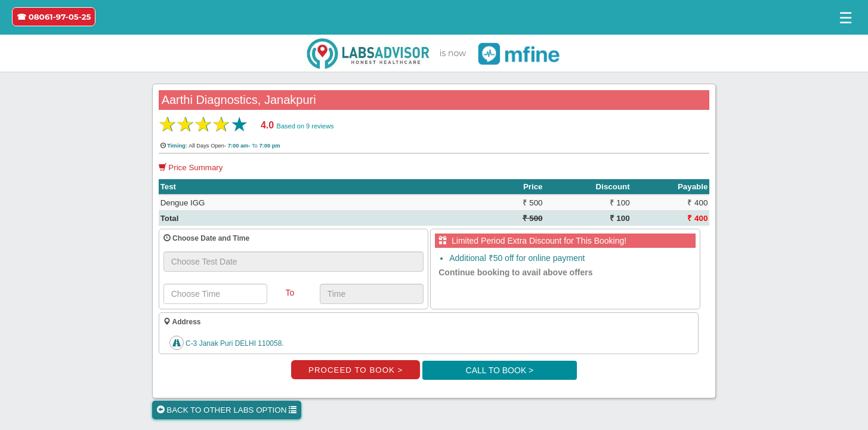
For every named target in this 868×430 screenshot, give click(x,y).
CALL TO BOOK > (500, 370)
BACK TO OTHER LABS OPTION (227, 410)
